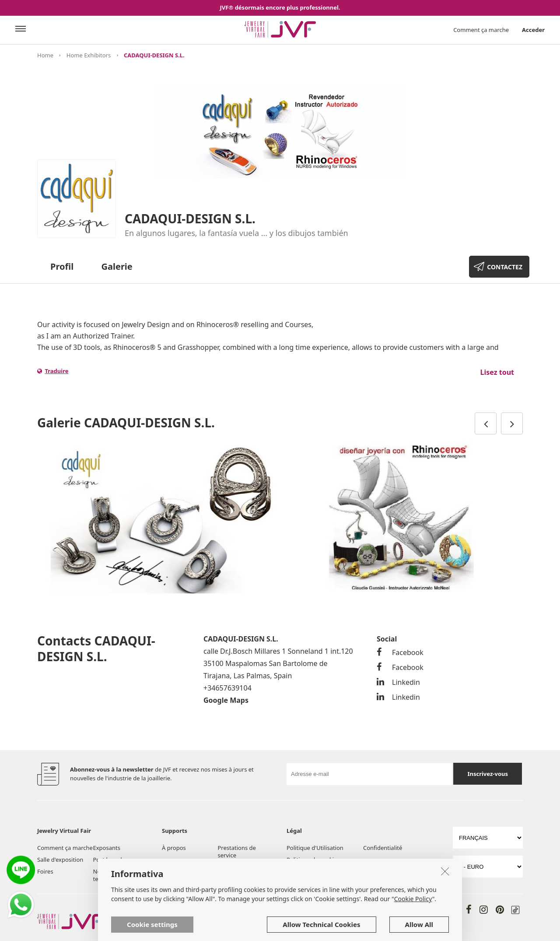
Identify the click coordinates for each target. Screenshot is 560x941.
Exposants (107, 848)
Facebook (400, 652)
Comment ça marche (481, 30)
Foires (45, 871)
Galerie (117, 266)
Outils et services (184, 867)
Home (45, 55)
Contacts (173, 879)
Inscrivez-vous (488, 774)
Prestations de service (237, 851)
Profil (62, 266)
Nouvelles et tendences (110, 875)
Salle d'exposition (60, 860)
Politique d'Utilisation (315, 848)
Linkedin (398, 682)
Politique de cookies (313, 860)
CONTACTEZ (505, 267)
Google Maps (226, 700)
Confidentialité (383, 848)
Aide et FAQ (233, 867)
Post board (108, 860)
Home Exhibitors (89, 55)
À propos (174, 848)
